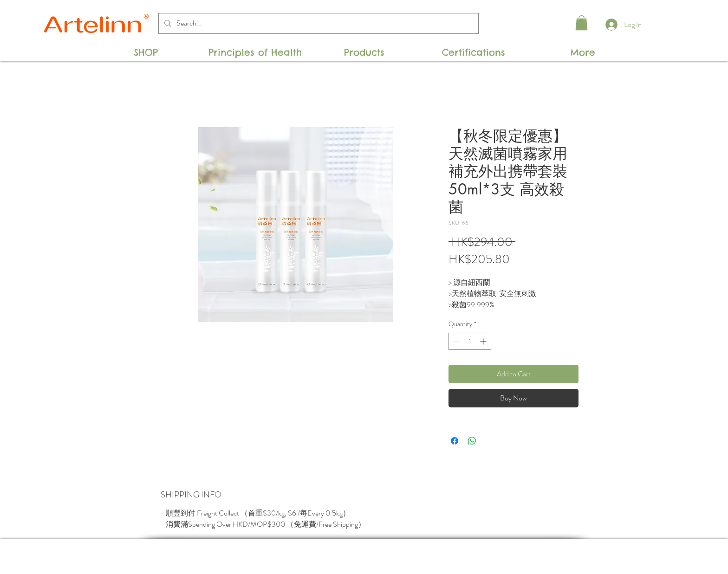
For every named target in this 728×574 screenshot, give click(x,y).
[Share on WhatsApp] (472, 441)
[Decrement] (456, 341)
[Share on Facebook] (455, 441)
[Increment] (484, 341)
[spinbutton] (470, 341)
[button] (582, 23)
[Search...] (318, 23)
